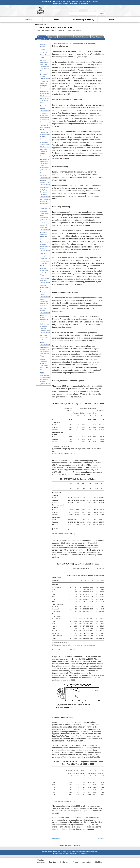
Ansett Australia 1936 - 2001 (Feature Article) (45, 280)
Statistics (29, 20)
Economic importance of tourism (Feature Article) (45, 272)
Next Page (101, 839)
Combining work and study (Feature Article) (45, 175)
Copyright (52, 862)
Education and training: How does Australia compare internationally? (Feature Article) (45, 164)
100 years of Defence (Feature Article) (45, 76)
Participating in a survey (84, 20)
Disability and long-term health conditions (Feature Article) (45, 136)
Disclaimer (64, 862)
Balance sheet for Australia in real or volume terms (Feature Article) (45, 352)
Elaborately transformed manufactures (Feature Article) (45, 236)
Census (56, 20)
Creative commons (41, 861)
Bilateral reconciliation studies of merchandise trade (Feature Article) (44, 365)
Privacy (76, 862)
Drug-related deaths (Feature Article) (45, 144)
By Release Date (41, 24)
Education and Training (67, 44)
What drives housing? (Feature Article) (45, 256)
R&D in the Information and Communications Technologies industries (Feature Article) (45, 378)
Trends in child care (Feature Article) (45, 101)
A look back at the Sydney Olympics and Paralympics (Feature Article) (45, 192)
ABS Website (84, 3)
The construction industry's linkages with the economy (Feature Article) (45, 246)
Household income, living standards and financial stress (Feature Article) (45, 118)
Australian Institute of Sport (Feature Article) (45, 183)
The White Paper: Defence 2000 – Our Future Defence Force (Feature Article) (45, 66)
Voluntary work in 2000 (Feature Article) (45, 93)
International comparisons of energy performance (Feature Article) (45, 216)
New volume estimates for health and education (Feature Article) (45, 340)
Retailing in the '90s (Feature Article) (45, 263)
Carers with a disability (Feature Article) (45, 108)
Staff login (99, 862)
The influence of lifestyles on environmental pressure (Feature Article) (45, 204)
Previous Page (56, 839)
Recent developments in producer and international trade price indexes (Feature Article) (45, 306)
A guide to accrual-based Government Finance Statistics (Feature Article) (45, 291)
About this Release (43, 45)
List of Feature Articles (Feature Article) (45, 55)
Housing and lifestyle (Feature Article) (45, 127)
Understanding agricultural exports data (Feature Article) (45, 226)
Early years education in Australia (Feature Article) (45, 153)
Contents (43, 50)
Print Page (47, 39)
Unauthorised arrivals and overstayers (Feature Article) (45, 85)
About (111, 20)
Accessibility (87, 862)
